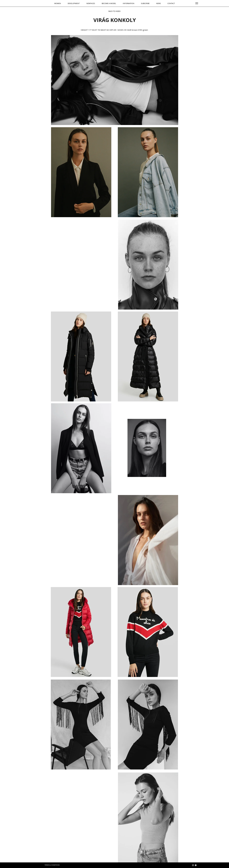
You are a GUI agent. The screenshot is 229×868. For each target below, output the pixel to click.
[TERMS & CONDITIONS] (52, 865)
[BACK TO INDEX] (115, 11)
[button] (197, 3)
